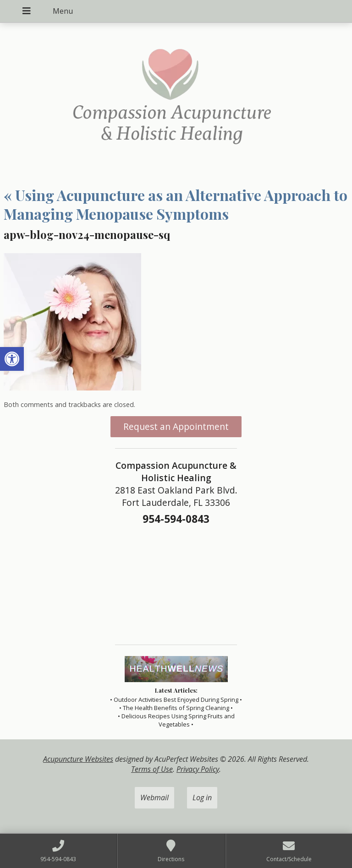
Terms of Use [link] (152, 769)
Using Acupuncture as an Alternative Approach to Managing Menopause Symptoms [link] (176, 204)
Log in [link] (202, 797)
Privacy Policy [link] (198, 769)
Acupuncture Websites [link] (78, 759)
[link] (12, 359)
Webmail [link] (154, 797)
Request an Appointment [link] (176, 426)
